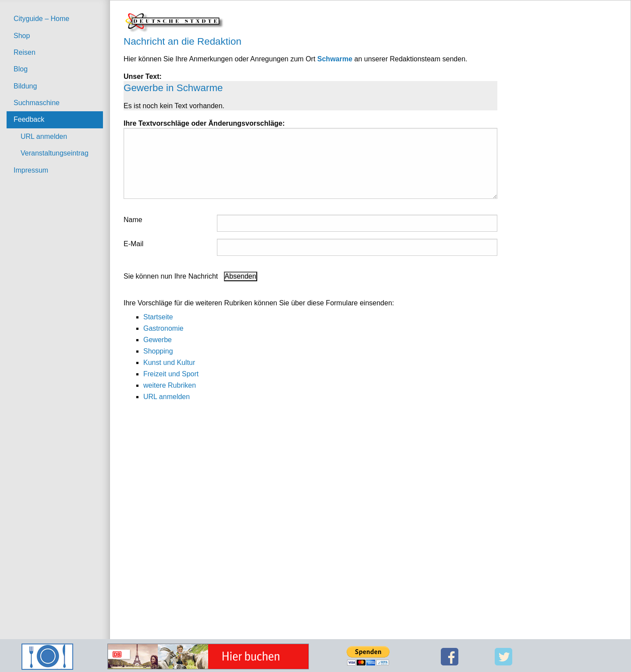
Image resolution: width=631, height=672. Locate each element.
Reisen (25, 52)
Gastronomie (163, 328)
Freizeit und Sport (171, 374)
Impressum (31, 170)
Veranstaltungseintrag (55, 153)
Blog (21, 69)
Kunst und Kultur (169, 363)
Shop (22, 36)
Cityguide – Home (41, 19)
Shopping (158, 351)
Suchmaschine (37, 103)
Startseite (158, 317)
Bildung (25, 86)
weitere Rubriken (170, 385)
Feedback (29, 119)
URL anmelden (44, 136)
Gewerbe (158, 340)
